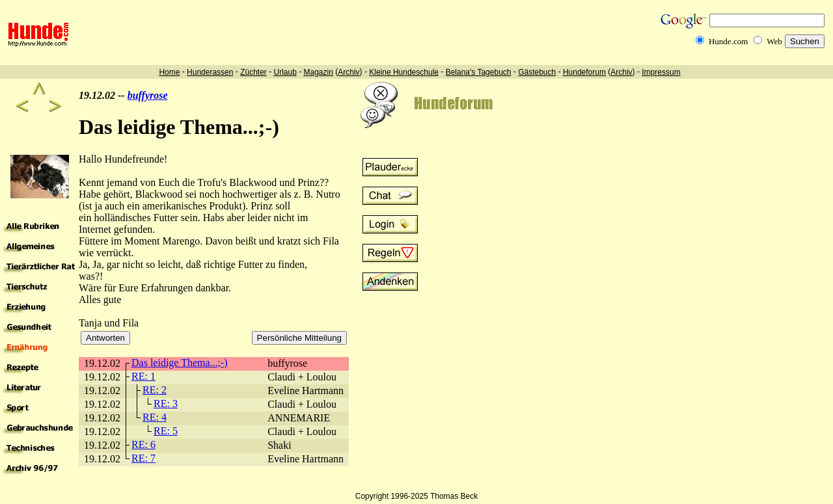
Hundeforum (584, 72)
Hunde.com (728, 41)
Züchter (253, 72)
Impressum (661, 72)
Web (774, 41)
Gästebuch (537, 72)
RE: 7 (143, 458)
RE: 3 (166, 404)
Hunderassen (210, 72)
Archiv (348, 72)
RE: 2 (155, 390)
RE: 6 (143, 444)
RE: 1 (143, 376)
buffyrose (148, 95)
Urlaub (285, 72)
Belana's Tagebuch (479, 72)
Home (169, 72)
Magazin (319, 72)
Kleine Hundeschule (404, 72)
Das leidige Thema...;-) (180, 363)
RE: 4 (155, 417)
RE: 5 (166, 431)
